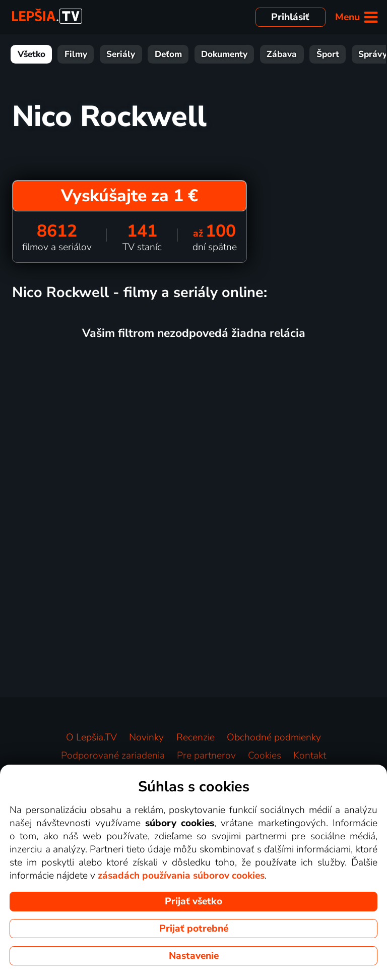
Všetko (31, 54)
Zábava (282, 54)
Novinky (146, 737)
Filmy (76, 54)
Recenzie (196, 737)
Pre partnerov (206, 756)
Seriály (121, 54)
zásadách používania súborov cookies (181, 876)
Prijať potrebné (194, 929)
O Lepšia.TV (91, 737)
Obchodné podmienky (274, 737)
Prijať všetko (193, 901)
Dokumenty (224, 54)
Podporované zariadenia (113, 756)
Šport (328, 54)
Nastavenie (194, 956)
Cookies (265, 756)
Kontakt (310, 756)
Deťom (168, 54)
